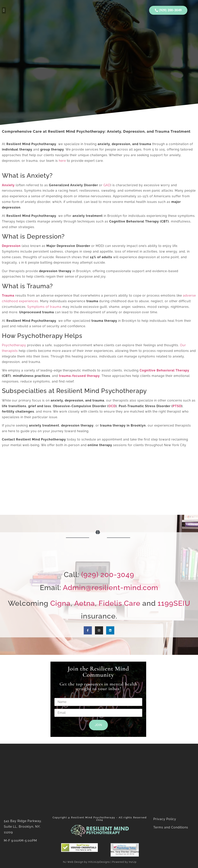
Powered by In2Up (124, 862)
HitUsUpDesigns (99, 862)
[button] (4, 10)
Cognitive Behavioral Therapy (164, 370)
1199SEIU (174, 603)
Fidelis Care (119, 603)
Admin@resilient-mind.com (111, 588)
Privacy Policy (165, 819)
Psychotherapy (14, 345)
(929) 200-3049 (108, 575)
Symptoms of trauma (44, 307)
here (62, 161)
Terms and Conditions (171, 827)
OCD (112, 406)
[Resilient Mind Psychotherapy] (99, 484)
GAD (107, 185)
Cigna (60, 603)
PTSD (177, 406)
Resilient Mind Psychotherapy (93, 818)
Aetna (85, 603)
